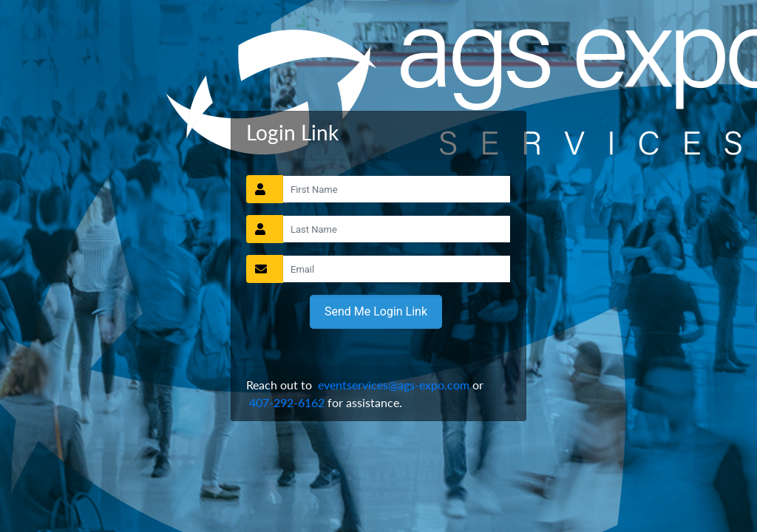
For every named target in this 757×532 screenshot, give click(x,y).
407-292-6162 (287, 402)
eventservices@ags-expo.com (394, 385)
